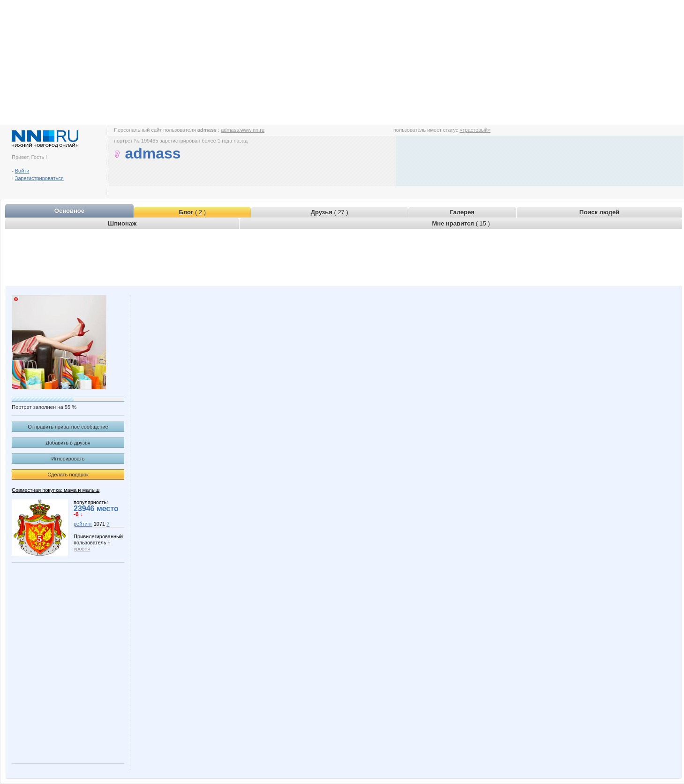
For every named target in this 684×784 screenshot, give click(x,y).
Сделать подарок (68, 475)
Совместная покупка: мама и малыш (56, 490)
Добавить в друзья (68, 443)
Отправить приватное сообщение (68, 427)
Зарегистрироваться (39, 178)
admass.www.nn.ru (243, 130)
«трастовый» (475, 130)
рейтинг (83, 524)
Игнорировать (68, 459)
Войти (22, 171)
